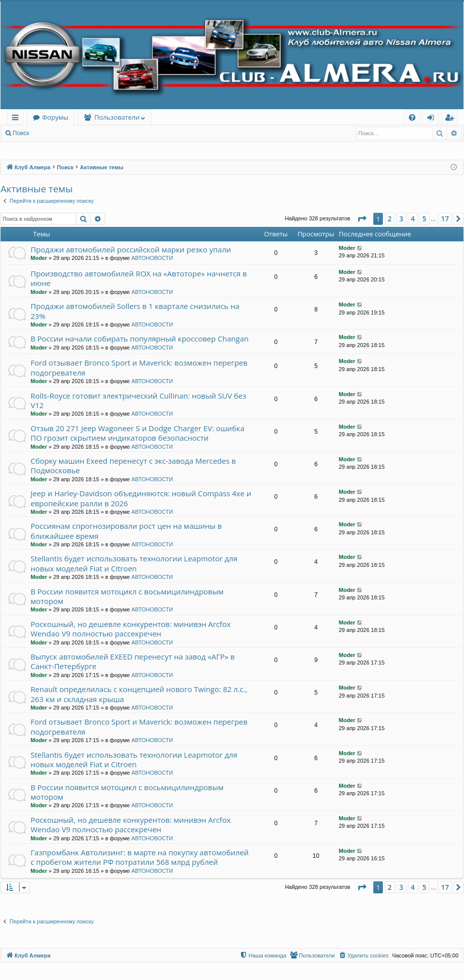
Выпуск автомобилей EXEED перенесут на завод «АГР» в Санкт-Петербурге (133, 661)
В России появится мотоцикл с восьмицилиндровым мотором (127, 596)
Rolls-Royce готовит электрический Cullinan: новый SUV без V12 (138, 400)
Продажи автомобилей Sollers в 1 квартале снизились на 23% (135, 311)
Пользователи (117, 117)
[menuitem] (412, 117)
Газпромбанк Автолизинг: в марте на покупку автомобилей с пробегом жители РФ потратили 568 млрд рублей (140, 857)
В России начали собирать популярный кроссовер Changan (140, 339)
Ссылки (17, 119)
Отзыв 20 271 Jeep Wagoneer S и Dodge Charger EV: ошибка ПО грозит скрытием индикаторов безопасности (138, 433)
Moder (39, 258)
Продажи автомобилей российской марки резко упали (131, 249)
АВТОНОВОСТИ (152, 258)
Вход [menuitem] (433, 119)
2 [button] (390, 219)
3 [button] (401, 219)
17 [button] (445, 219)
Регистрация (90, 133)
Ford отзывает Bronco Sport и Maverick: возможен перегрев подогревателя (139, 367)
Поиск (21, 133)
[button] (362, 219)
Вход (51, 133)
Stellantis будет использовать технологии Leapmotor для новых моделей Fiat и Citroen (134, 563)
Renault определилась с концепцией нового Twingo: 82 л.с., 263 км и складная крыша (139, 694)
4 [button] (413, 219)
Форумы (55, 117)
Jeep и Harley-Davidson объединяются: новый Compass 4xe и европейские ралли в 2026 (141, 498)
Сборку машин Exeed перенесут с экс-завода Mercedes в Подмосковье (133, 465)
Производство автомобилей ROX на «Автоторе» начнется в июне (139, 278)
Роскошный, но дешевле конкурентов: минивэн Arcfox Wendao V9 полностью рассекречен (131, 629)
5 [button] (424, 219)
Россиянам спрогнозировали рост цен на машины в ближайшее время (126, 531)
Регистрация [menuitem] (452, 119)
